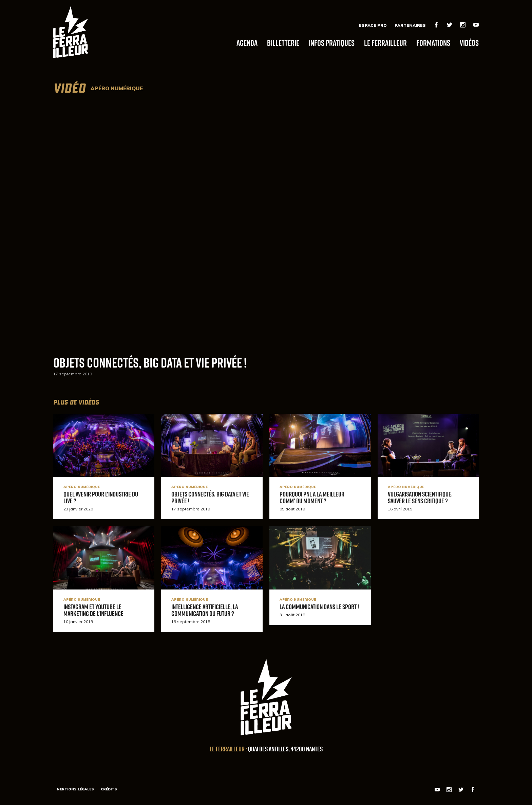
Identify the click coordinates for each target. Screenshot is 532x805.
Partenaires (410, 25)
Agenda (247, 43)
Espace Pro (373, 25)
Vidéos (469, 43)
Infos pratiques (332, 43)
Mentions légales (75, 789)
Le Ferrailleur (385, 43)
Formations (433, 43)
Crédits (109, 789)
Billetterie (283, 43)
